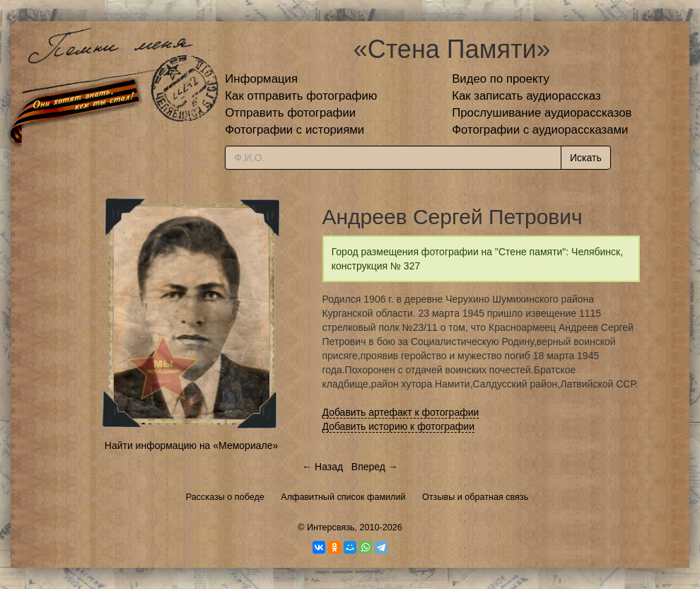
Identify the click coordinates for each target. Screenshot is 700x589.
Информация (261, 79)
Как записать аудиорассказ (526, 96)
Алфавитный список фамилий (343, 497)
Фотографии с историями (294, 130)
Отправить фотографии (290, 113)
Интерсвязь (331, 527)
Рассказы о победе (225, 497)
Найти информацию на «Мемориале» (191, 445)
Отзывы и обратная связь (475, 497)
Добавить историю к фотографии (399, 426)
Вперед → (375, 467)
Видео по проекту (501, 79)
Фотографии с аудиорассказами (540, 130)
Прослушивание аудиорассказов (542, 113)
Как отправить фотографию (301, 96)
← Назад (322, 467)
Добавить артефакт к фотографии (401, 412)
